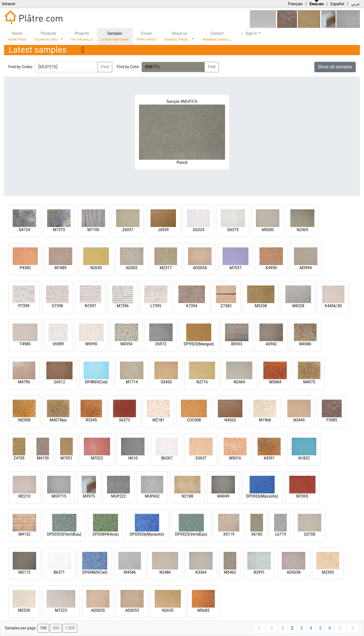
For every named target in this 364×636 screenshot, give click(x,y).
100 (43, 628)
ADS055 (98, 610)
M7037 (235, 268)
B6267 (167, 458)
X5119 (229, 534)
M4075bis (58, 420)
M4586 (305, 344)
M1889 (61, 268)
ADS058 (294, 572)
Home (17, 36)
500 (56, 628)
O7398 (57, 306)
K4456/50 (333, 306)
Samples (115, 36)
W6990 (91, 344)
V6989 (58, 344)
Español (337, 4)
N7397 (90, 306)
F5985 (332, 420)
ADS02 (132, 268)
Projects (82, 36)
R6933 (237, 344)
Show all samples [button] (335, 67)
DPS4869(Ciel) (95, 572)
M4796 (24, 382)
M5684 (275, 382)
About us (178, 36)
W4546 (130, 572)
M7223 (61, 610)
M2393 (328, 572)
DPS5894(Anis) (106, 534)
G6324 (198, 230)
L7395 (156, 306)
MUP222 (119, 496)
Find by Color (128, 67)
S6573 (125, 420)
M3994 (306, 268)
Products (47, 36)
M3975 (89, 496)
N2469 (239, 382)
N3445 (299, 420)
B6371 (59, 572)
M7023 (97, 458)
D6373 (233, 230)
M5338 (261, 306)
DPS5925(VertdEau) (64, 534)
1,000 (70, 628)
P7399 (24, 306)
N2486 (165, 572)
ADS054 (200, 268)
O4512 (59, 382)
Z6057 (128, 230)
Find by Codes (20, 67)
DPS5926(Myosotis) (147, 534)
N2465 (302, 230)
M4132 (25, 534)
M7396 (123, 306)
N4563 (230, 420)
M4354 (127, 344)
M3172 (25, 572)
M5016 (235, 458)
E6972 (161, 344)
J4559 (163, 230)
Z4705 (19, 458)
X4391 (269, 458)
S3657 (201, 458)
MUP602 (152, 496)
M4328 (298, 306)
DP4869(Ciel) (96, 382)
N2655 (168, 610)
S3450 (166, 382)
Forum (147, 36)
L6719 (281, 534)
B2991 (259, 572)
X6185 (257, 534)
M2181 (159, 420)
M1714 (132, 382)
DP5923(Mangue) (199, 344)
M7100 (93, 230)
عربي (355, 4)
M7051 (66, 458)
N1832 (304, 458)
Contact (217, 36)
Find (105, 67)
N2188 (187, 496)
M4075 (309, 382)
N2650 (96, 268)
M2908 (24, 420)
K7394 (192, 306)
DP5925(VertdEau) (191, 534)
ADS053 (132, 610)
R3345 (91, 420)
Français (295, 4)
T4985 (25, 344)
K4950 (271, 268)
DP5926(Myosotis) (262, 496)
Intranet (9, 4)
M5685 (204, 610)
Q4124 (24, 230)
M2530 (24, 610)
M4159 (43, 458)
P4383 (25, 268)
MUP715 (59, 496)
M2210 (25, 496)
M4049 (223, 496)
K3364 (201, 572)
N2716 (202, 382)
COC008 (194, 420)
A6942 (271, 344)
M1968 (265, 420)
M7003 (302, 496)
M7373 (59, 230)
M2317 (166, 268)
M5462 (230, 572)
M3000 (268, 230)
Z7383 (226, 306)
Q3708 (310, 534)
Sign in (248, 33)
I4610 (133, 458)
